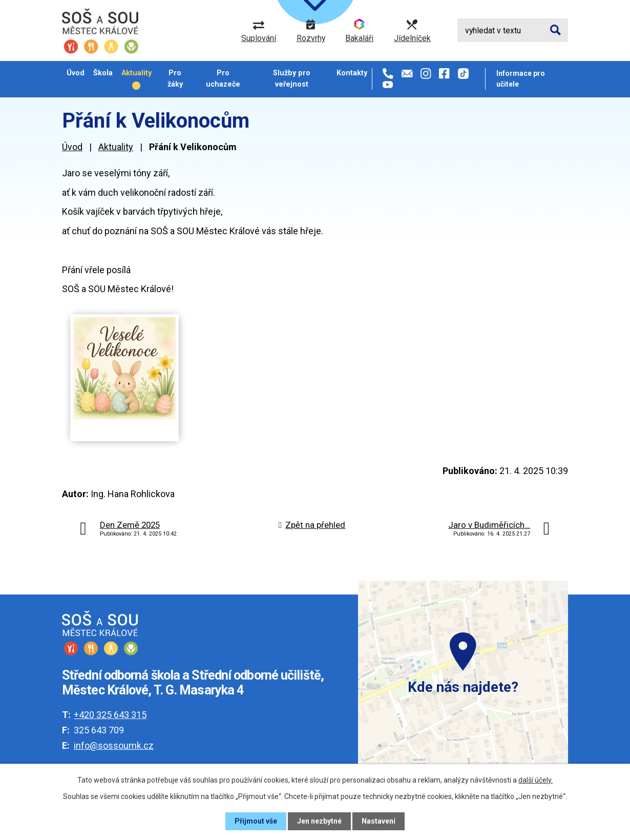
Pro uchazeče (223, 78)
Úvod (76, 73)
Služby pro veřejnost (292, 78)
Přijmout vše (256, 821)
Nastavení (379, 821)
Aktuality (136, 73)
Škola (103, 73)
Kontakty (352, 73)
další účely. (535, 780)
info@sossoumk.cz (114, 745)
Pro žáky (175, 78)
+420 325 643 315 (110, 715)
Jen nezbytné (319, 821)
